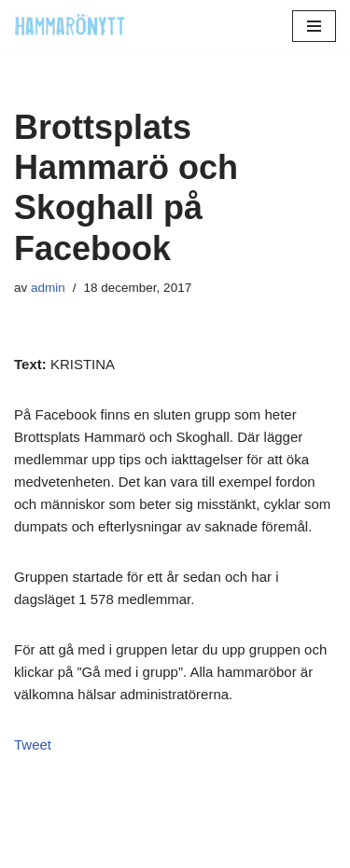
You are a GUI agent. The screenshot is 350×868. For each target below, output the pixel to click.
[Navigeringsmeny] (314, 26)
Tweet (33, 744)
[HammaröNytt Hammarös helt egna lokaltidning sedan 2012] (70, 26)
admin (48, 288)
